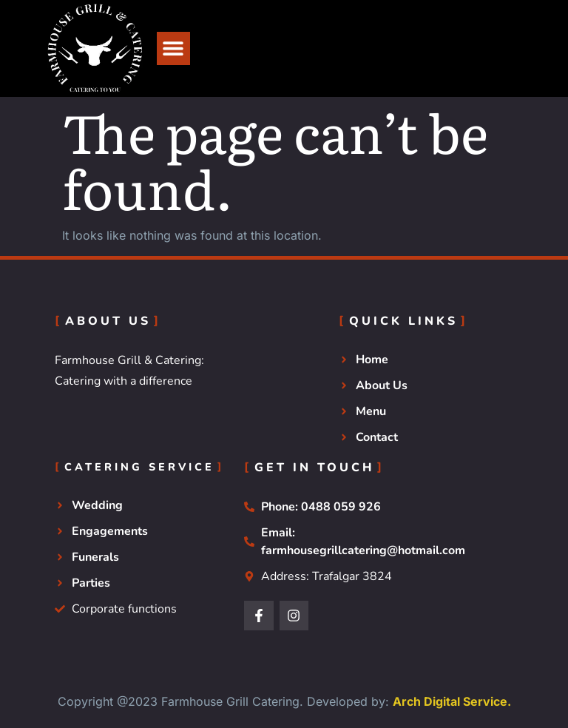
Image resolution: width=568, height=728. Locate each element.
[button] (173, 48)
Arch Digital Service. (452, 701)
